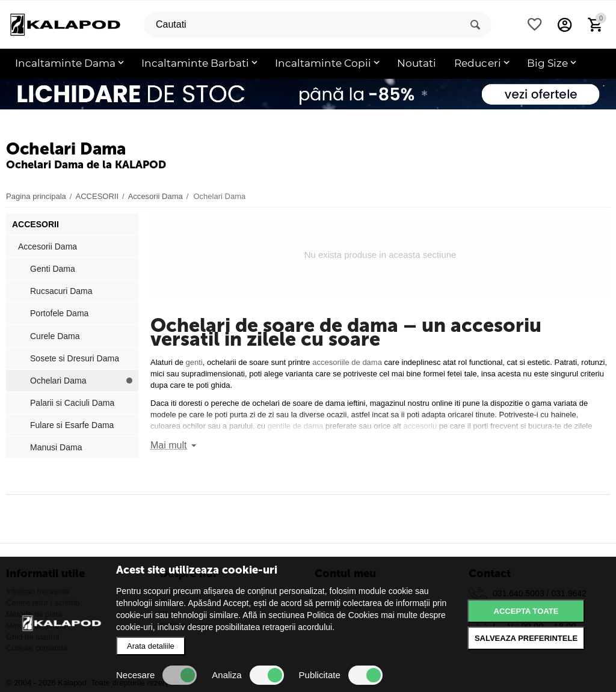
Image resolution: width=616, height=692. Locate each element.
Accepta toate (526, 611)
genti (194, 362)
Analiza (248, 675)
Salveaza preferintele (526, 638)
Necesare (156, 675)
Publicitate (341, 675)
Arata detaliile (151, 646)
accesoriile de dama (346, 362)
